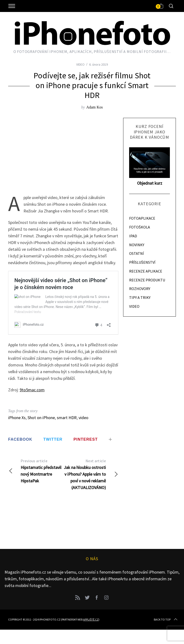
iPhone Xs (17, 418)
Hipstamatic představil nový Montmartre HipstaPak (36, 470)
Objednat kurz (150, 183)
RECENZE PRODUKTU (147, 280)
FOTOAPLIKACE (142, 218)
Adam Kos (95, 107)
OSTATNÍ (137, 253)
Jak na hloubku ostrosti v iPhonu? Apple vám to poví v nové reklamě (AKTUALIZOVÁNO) (91, 474)
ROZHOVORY (140, 289)
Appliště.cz (91, 619)
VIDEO (80, 64)
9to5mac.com (32, 390)
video (83, 418)
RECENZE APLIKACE (146, 271)
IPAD (133, 236)
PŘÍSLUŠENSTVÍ (142, 262)
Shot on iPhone (41, 418)
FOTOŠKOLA (140, 227)
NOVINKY (137, 245)
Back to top (166, 620)
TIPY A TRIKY (140, 297)
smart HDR (67, 418)
